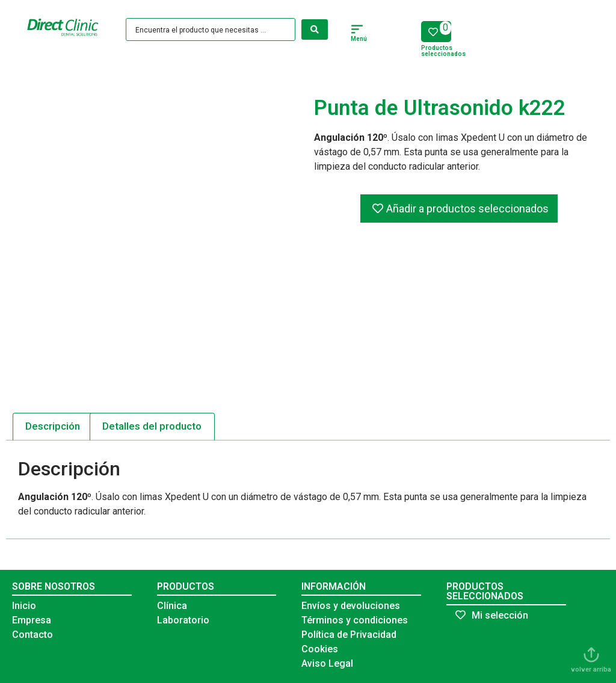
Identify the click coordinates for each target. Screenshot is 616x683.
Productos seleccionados (443, 51)
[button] (357, 31)
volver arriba (591, 669)
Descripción (53, 426)
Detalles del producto (152, 426)
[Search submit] (315, 29)
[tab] (53, 427)
